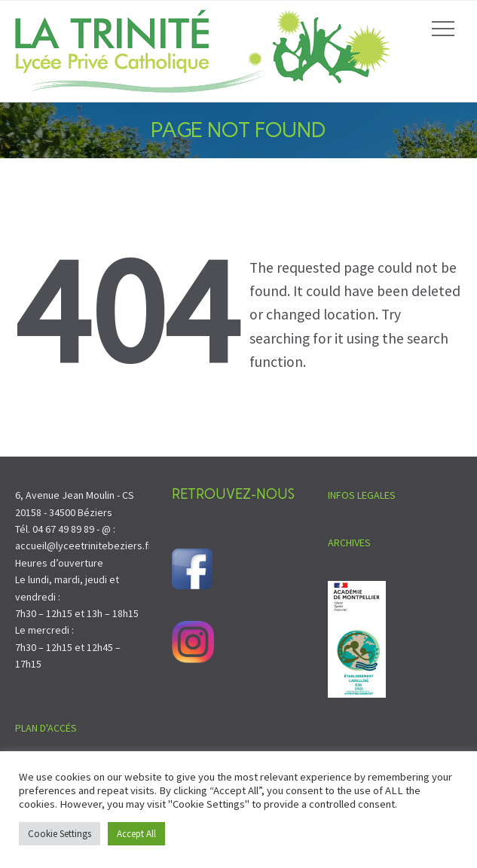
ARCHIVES (349, 542)
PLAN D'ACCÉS (46, 728)
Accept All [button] (136, 834)
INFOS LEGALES (362, 495)
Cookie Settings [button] (60, 834)
